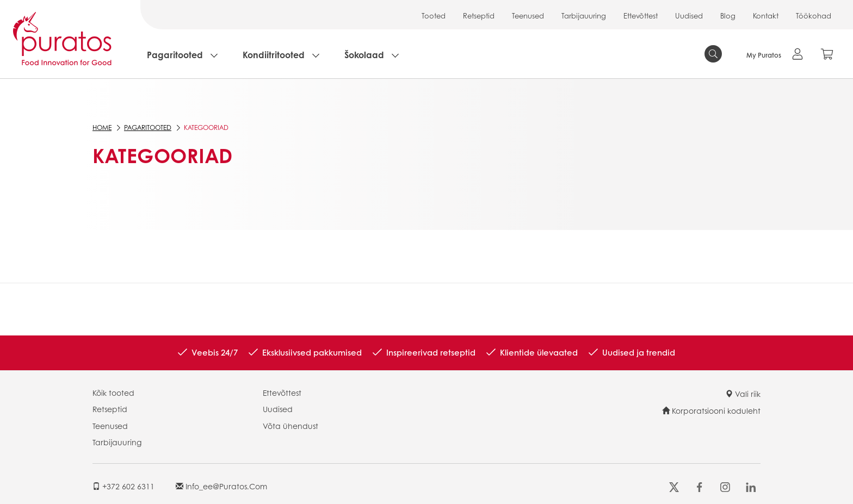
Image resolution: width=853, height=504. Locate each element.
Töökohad (814, 15)
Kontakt (766, 15)
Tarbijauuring (584, 15)
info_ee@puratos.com (221, 486)
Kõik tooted (113, 393)
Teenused (528, 15)
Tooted (434, 15)
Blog (728, 15)
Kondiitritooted (274, 55)
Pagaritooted (175, 55)
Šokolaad (364, 55)
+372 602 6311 (123, 486)
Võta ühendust (290, 426)
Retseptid (479, 15)
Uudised (689, 15)
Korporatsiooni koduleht (711, 410)
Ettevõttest (641, 15)
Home (102, 127)
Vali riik (743, 394)
